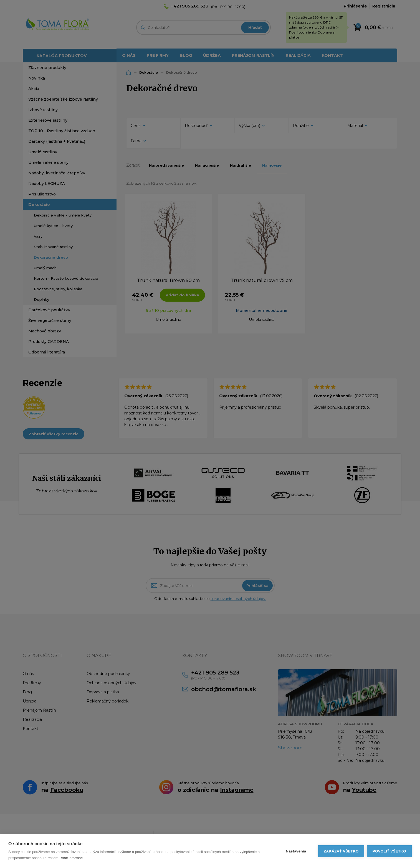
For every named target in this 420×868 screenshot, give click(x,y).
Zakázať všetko (341, 851)
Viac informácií (73, 858)
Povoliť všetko (389, 851)
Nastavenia (296, 851)
